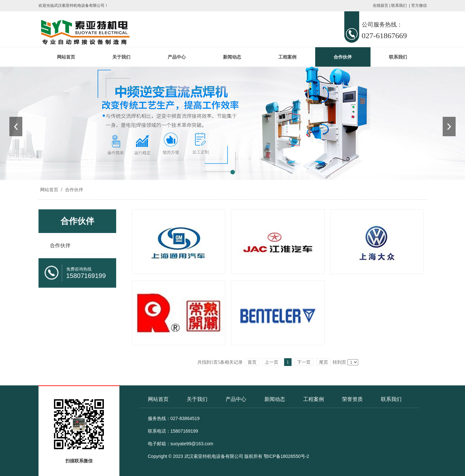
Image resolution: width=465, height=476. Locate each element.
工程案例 (287, 57)
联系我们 (399, 6)
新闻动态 (232, 57)
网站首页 (66, 57)
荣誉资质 (352, 399)
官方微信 (419, 6)
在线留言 (381, 6)
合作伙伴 (343, 57)
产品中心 (177, 57)
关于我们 (121, 57)
